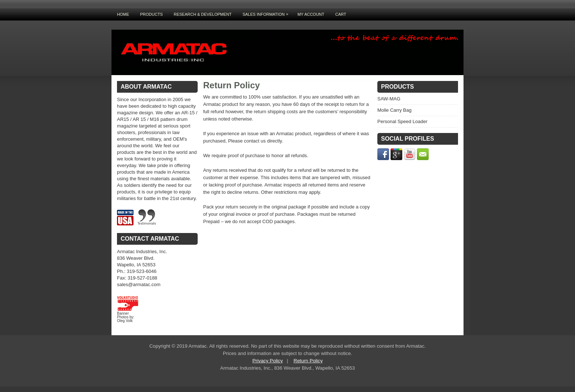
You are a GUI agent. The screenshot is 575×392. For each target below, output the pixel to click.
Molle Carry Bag (394, 110)
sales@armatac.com (139, 284)
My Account (311, 14)
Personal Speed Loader (402, 121)
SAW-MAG (389, 99)
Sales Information (267, 12)
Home (123, 14)
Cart (341, 14)
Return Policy (308, 361)
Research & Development (203, 14)
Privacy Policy (268, 361)
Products (151, 14)
